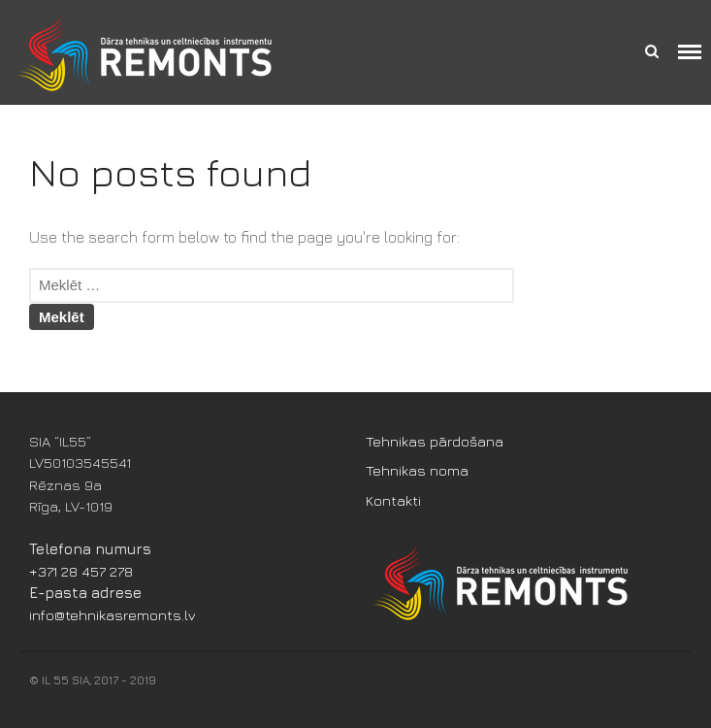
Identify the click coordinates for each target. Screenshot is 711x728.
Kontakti (393, 500)
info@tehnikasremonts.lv (113, 615)
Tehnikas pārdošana (435, 441)
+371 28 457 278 (81, 571)
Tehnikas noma (417, 470)
